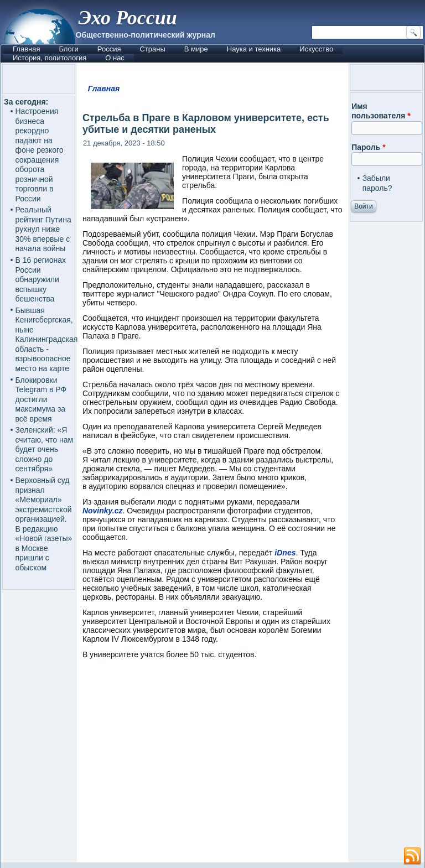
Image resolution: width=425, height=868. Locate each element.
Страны (152, 49)
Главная (26, 49)
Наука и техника (254, 49)
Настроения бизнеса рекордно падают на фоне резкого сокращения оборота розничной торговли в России (40, 155)
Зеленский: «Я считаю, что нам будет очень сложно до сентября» (45, 449)
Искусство (316, 49)
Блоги (68, 49)
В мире (196, 49)
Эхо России (127, 18)
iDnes (285, 553)
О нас (115, 58)
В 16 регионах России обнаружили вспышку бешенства (41, 279)
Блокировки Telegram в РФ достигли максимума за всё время (41, 399)
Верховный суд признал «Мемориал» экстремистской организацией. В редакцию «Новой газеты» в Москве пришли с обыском (44, 524)
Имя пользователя (381, 111)
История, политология (50, 58)
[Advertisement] (212, 766)
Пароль (368, 147)
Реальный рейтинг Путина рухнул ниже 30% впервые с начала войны (43, 229)
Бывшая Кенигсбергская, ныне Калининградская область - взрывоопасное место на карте (47, 339)
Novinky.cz (103, 511)
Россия (109, 49)
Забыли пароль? (377, 183)
